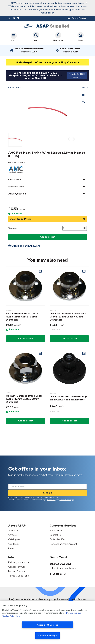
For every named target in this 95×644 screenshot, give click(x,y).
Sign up (48, 493)
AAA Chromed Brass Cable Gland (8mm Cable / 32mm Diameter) (22, 317)
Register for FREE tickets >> (77, 76)
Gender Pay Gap (17, 567)
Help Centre (56, 530)
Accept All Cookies (48, 625)
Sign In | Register (77, 18)
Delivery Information (19, 562)
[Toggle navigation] (14, 37)
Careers (12, 535)
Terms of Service (65, 500)
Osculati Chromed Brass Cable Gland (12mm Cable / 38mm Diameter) (24, 399)
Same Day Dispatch (70, 50)
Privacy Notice (52, 497)
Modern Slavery (17, 571)
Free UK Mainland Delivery (29, 50)
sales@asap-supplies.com (64, 568)
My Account (58, 37)
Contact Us (56, 535)
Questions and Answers (24, 246)
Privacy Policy (51, 500)
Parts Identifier (57, 539)
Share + (85, 88)
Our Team (13, 544)
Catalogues (14, 539)
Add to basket (48, 237)
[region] (47, 622)
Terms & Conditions (19, 576)
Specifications (16, 187)
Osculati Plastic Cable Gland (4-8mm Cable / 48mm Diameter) (69, 398)
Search (36, 37)
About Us (13, 530)
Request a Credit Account (63, 544)
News (11, 548)
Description (15, 180)
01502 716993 (60, 564)
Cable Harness (17, 88)
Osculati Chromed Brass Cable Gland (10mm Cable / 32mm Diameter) (68, 317)
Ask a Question (17, 194)
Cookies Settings (47, 636)
